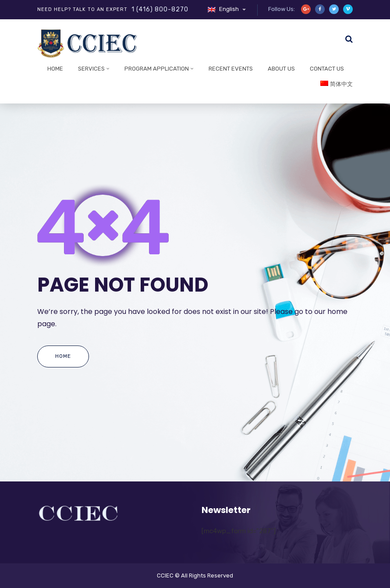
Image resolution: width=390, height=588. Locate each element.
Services (91, 69)
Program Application (157, 69)
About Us (281, 69)
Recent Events (231, 69)
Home (55, 69)
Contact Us (327, 69)
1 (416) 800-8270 (160, 9)
